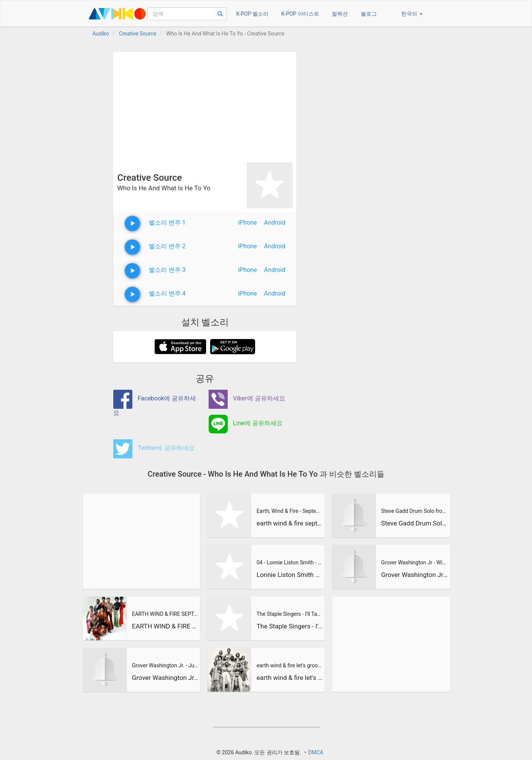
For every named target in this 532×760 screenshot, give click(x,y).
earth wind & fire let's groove (290, 665)
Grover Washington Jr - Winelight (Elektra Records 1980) (415, 575)
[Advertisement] (205, 105)
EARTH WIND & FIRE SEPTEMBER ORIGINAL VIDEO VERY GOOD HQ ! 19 (165, 614)
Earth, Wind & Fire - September (290, 511)
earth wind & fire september (290, 523)
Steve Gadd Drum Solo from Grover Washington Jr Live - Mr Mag (415, 511)
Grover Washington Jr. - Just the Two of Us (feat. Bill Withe (165, 665)
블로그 (369, 14)
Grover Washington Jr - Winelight (415, 562)
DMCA (316, 752)
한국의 (412, 14)
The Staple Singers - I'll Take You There (290, 614)
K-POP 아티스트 (300, 14)
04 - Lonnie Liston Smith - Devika (290, 562)
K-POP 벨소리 (252, 14)
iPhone (247, 223)
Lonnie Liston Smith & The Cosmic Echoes (290, 575)
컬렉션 (340, 14)
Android (275, 223)
